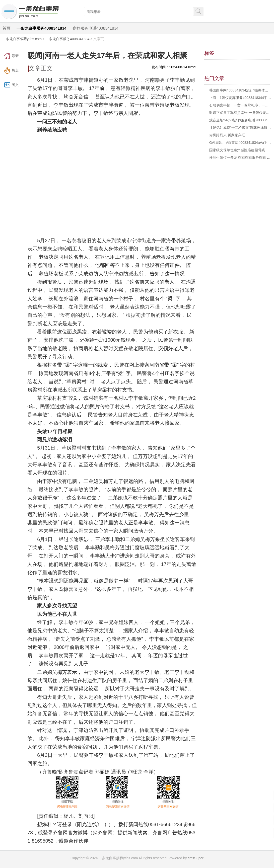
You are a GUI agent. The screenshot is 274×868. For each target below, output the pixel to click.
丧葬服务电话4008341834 (96, 28)
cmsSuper (196, 858)
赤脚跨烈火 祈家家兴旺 (227, 135)
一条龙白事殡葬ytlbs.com (22, 39)
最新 (15, 56)
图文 (15, 85)
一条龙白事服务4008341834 (41, 28)
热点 (15, 70)
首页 (6, 28)
